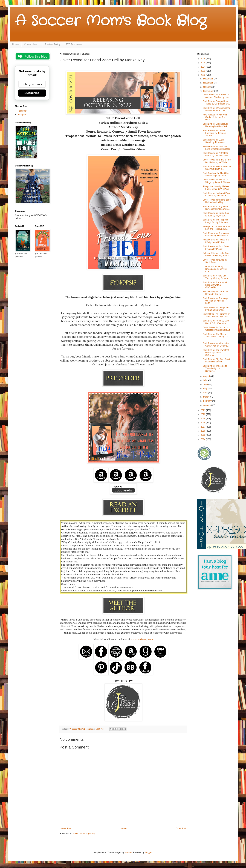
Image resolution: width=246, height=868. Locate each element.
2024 (203, 67)
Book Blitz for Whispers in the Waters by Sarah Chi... (217, 109)
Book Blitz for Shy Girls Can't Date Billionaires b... (216, 360)
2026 (203, 59)
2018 (203, 423)
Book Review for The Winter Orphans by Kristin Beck (216, 234)
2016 (203, 431)
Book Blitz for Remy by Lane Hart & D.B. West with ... (216, 322)
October (207, 87)
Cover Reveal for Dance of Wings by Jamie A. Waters (216, 181)
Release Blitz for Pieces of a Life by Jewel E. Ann (216, 241)
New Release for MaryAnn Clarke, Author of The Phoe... (215, 117)
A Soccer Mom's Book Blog (111, 21)
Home (15, 44)
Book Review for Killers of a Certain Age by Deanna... (216, 345)
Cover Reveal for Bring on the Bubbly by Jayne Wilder (217, 161)
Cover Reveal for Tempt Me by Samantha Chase (216, 309)
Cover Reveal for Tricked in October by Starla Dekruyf (216, 329)
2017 (203, 427)
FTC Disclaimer (74, 44)
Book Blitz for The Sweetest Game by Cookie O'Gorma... (216, 353)
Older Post (181, 828)
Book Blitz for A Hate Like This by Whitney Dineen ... (216, 277)
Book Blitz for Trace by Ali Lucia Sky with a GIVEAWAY (215, 285)
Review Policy (53, 44)
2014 (203, 439)
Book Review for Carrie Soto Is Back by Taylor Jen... (216, 214)
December (208, 79)
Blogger (148, 852)
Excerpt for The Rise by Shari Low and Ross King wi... (217, 228)
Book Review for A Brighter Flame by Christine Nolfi (215, 154)
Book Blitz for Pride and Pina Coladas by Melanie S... (216, 194)
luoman (128, 852)
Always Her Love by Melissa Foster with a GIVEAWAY (216, 188)
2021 (203, 410)
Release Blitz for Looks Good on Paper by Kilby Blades (216, 254)
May (206, 389)
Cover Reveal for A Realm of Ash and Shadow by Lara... (217, 96)
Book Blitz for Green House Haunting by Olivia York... (216, 125)
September (209, 91)
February (208, 401)
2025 (203, 63)
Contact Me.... (32, 44)
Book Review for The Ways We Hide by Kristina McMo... (215, 301)
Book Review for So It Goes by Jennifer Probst (216, 248)
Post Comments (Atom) (84, 834)
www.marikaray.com (142, 639)
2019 (203, 419)
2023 (203, 71)
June (206, 384)
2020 (203, 414)
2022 (203, 75)
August (207, 376)
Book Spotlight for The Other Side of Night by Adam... (216, 174)
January (207, 405)
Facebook (22, 111)
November (208, 83)
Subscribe (32, 93)
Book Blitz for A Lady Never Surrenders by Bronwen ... (216, 208)
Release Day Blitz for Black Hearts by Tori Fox (215, 293)
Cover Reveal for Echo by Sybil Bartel (215, 261)
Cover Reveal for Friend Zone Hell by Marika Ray (217, 201)
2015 (203, 435)
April (206, 393)
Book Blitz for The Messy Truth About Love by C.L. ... (216, 337)
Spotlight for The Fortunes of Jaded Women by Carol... (216, 315)
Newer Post (66, 828)
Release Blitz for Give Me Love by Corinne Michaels (216, 148)
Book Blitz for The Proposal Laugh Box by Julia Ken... (216, 221)
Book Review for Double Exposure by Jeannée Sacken (214, 133)
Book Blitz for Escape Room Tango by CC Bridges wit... (216, 103)
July (205, 380)
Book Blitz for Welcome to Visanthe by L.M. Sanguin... (215, 369)
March (206, 397)
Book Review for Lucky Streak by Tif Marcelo (214, 141)
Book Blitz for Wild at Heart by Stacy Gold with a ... (217, 168)
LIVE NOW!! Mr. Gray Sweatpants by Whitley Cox (215, 269)
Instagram (22, 115)
